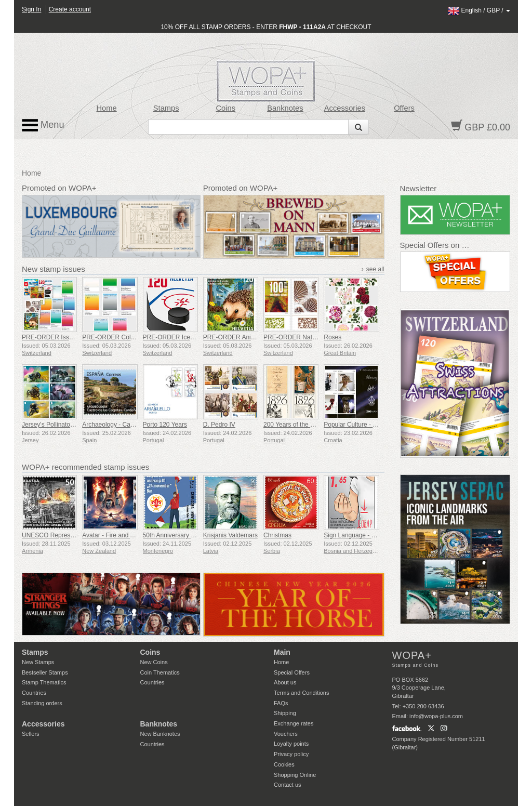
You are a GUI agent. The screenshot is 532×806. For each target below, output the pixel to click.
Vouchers (286, 734)
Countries (34, 693)
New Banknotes (160, 734)
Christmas (277, 535)
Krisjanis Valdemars (230, 535)
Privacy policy (291, 754)
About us (285, 682)
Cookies (284, 764)
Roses (332, 337)
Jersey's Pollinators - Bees (58, 425)
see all (375, 269)
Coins (225, 108)
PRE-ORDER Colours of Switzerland (133, 337)
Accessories (345, 108)
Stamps (166, 108)
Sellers (31, 734)
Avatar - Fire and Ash (111, 535)
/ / (479, 10)
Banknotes (285, 108)
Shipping (285, 713)
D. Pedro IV (219, 425)
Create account (70, 9)
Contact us (288, 785)
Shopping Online (295, 775)
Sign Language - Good (355, 535)
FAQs (281, 703)
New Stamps (38, 662)
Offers (404, 108)
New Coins (154, 662)
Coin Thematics (160, 672)
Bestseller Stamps (45, 672)
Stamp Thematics (44, 682)
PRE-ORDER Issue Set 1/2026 (65, 337)
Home (107, 108)
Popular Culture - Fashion (359, 425)
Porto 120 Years (165, 425)
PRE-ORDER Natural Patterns (305, 337)
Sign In (31, 9)
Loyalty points (291, 744)
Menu (43, 125)
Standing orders (42, 703)
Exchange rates (294, 723)
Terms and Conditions (301, 693)
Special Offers (292, 672)
